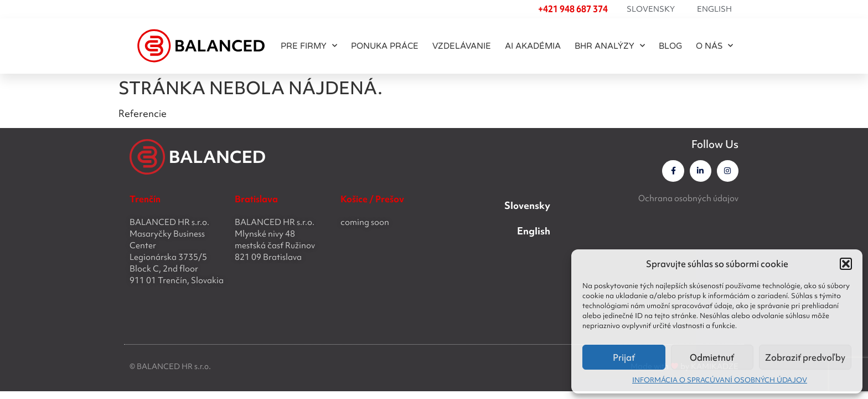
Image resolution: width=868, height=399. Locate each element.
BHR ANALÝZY (610, 46)
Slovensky (651, 9)
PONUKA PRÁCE (385, 46)
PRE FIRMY (309, 46)
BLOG (670, 46)
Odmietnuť (712, 357)
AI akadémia (533, 46)
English (714, 9)
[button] (846, 264)
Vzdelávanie (462, 46)
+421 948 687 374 (573, 9)
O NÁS (714, 46)
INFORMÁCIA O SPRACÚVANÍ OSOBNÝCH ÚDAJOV (720, 380)
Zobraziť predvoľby (805, 357)
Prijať (624, 357)
